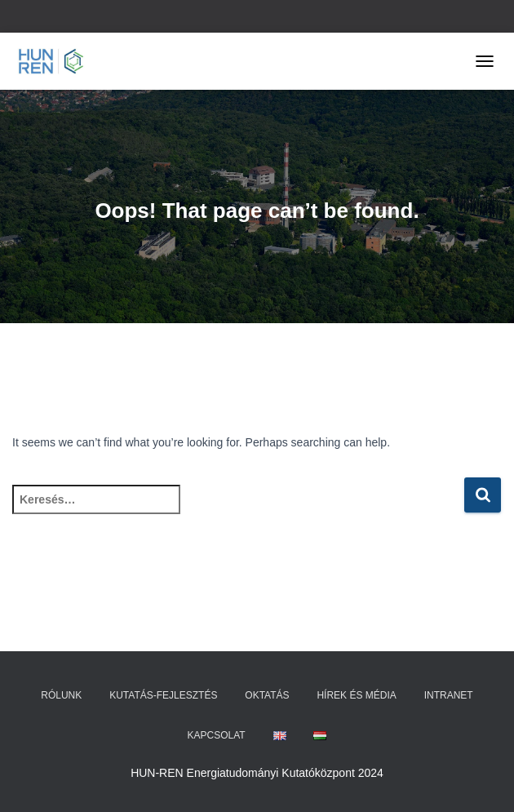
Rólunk (61, 695)
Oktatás (267, 695)
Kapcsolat (217, 735)
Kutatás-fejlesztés (163, 695)
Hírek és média (356, 695)
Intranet (449, 695)
